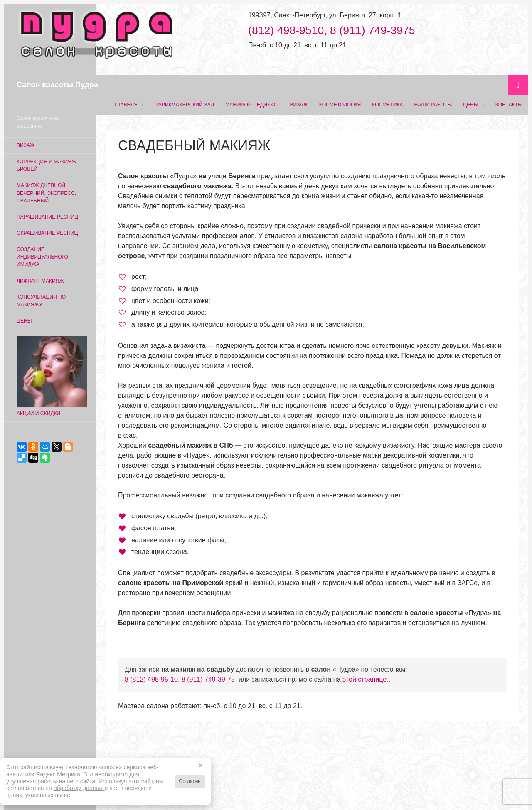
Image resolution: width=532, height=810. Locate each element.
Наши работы (433, 105)
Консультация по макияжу (41, 301)
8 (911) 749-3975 (373, 30)
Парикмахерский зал (184, 105)
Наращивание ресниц (47, 217)
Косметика (387, 105)
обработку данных (79, 788)
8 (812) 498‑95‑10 (151, 679)
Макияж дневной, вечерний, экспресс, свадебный (46, 193)
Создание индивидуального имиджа (42, 257)
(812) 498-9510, (289, 30)
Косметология (340, 105)
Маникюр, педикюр (252, 105)
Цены (470, 105)
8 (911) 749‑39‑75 (208, 679)
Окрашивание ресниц (47, 233)
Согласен (190, 781)
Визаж (299, 105)
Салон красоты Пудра (57, 85)
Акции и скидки (52, 376)
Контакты (509, 105)
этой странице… (368, 679)
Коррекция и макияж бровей (46, 165)
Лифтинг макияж (40, 281)
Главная (126, 105)
